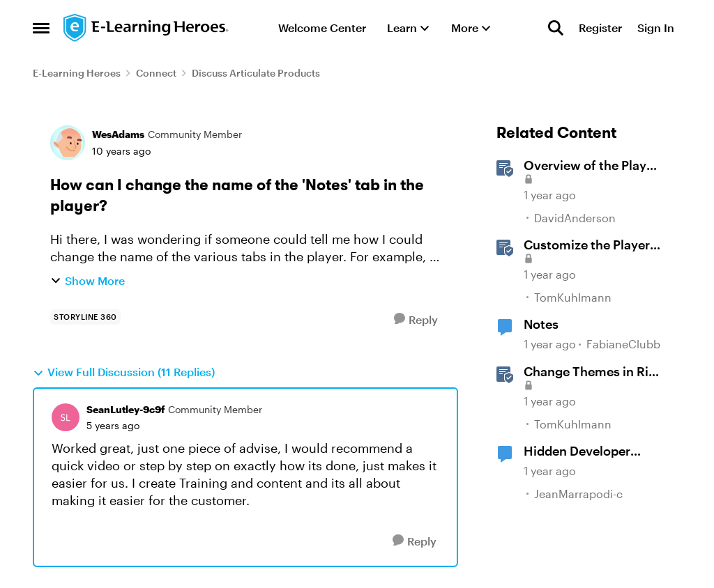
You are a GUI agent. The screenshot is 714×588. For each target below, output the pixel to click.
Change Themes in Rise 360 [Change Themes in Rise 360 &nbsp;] (593, 372)
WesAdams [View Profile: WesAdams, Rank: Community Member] (118, 134)
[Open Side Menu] (41, 28)
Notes (541, 324)
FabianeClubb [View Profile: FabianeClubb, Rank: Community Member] (623, 345)
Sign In (656, 28)
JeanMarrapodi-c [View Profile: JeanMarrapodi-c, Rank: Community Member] (578, 493)
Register (600, 28)
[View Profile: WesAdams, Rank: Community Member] (68, 143)
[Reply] (416, 319)
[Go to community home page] (146, 28)
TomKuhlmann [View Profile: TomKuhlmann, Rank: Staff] (573, 297)
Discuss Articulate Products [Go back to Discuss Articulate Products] (256, 73)
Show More (88, 280)
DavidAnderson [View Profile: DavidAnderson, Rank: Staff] (575, 218)
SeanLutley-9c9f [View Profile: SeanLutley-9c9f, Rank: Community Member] (126, 409)
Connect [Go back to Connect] (156, 73)
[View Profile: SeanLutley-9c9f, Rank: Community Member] (66, 417)
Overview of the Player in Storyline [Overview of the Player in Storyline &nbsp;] (591, 166)
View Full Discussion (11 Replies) (124, 372)
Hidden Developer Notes (577, 451)
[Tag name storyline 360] (85, 317)
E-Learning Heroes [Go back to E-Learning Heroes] (77, 73)
